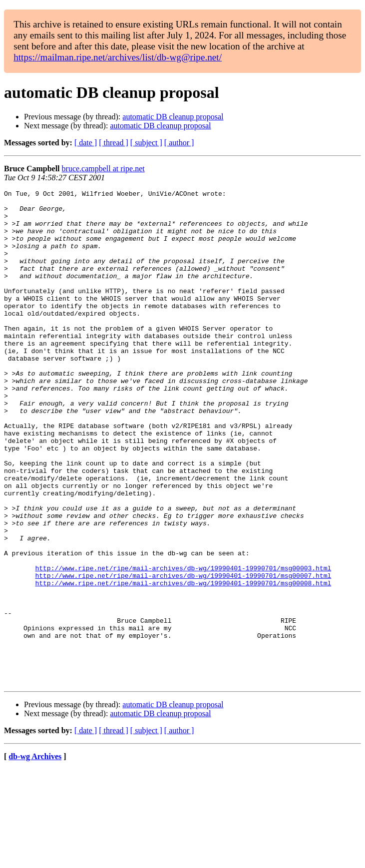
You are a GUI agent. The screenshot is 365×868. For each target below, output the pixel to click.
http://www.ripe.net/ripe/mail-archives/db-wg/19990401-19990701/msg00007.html (183, 653)
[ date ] (86, 143)
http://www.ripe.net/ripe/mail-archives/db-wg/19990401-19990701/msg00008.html (183, 662)
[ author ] (179, 143)
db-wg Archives (35, 855)
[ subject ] (146, 143)
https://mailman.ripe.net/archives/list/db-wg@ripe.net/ (118, 57)
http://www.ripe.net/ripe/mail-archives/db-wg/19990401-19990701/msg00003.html (183, 644)
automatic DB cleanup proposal (173, 117)
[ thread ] (114, 143)
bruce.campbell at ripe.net (103, 169)
